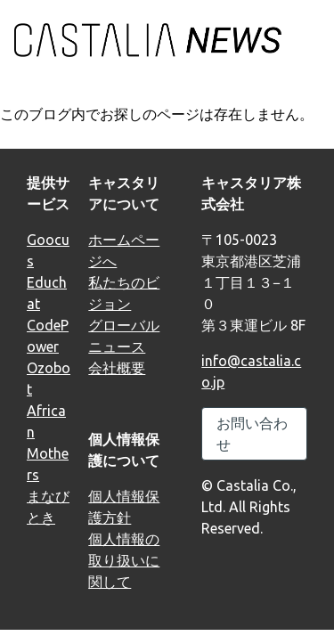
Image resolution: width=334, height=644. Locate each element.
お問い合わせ (252, 434)
